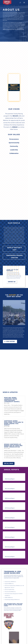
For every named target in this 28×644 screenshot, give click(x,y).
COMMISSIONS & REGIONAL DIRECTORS (15, 257)
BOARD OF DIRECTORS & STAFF (14, 249)
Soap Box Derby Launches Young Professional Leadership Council (12, 400)
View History (10, 342)
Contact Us (12, 282)
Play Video (14, 315)
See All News (9, 463)
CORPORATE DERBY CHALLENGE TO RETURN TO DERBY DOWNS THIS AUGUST (14, 423)
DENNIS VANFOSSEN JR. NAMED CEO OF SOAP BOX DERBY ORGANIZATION (13, 446)
